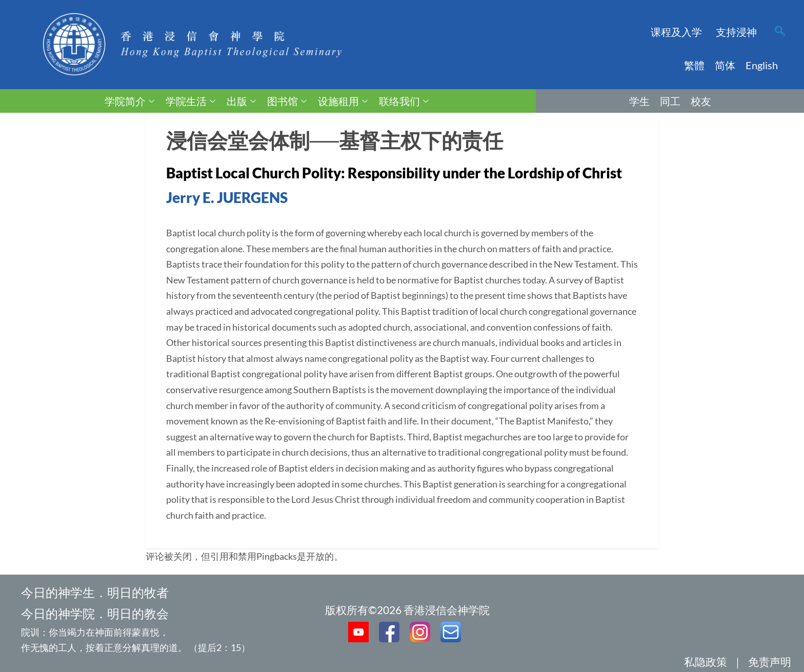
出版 (241, 101)
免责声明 (770, 661)
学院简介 (129, 101)
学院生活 (190, 101)
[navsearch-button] (780, 32)
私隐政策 (706, 661)
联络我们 (404, 101)
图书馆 (287, 101)
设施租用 (343, 101)
